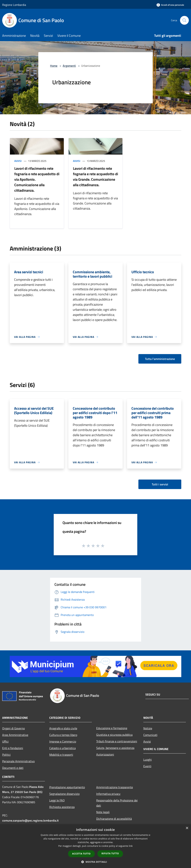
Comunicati (150, 735)
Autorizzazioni (105, 754)
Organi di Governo (13, 728)
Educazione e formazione (112, 728)
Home (54, 66)
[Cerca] (184, 20)
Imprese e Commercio (63, 741)
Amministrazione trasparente (115, 787)
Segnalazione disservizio (64, 794)
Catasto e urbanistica (63, 748)
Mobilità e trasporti (61, 755)
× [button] (187, 828)
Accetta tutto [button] (81, 854)
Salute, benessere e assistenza (115, 748)
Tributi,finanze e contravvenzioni (117, 741)
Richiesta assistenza (62, 807)
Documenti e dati (13, 768)
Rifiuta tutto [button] (110, 853)
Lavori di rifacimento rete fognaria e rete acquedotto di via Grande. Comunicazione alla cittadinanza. (95, 177)
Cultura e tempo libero (63, 735)
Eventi (147, 766)
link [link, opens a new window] (131, 846)
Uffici (5, 741)
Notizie (148, 728)
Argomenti (69, 66)
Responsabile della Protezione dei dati (117, 803)
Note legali (103, 812)
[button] (95, 862)
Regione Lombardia (14, 5)
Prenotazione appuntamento (67, 787)
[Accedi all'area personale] (170, 5)
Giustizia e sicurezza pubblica (114, 735)
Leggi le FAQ (57, 800)
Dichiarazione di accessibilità (114, 819)
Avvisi (18, 161)
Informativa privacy (108, 794)
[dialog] (95, 846)
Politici (6, 755)
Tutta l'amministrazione (160, 359)
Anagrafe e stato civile (63, 728)
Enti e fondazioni (13, 748)
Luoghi (148, 760)
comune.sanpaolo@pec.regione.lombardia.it (30, 820)
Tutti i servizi (160, 484)
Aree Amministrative (15, 735)
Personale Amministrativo (18, 761)
